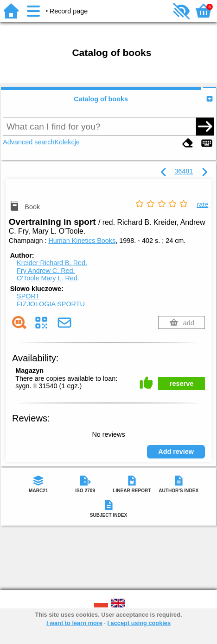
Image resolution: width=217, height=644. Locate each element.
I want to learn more (74, 623)
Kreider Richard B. (52, 263)
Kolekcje (67, 142)
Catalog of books (101, 99)
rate (202, 204)
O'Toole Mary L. (48, 278)
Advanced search (29, 142)
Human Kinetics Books (82, 241)
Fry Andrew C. (46, 271)
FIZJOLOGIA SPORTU (51, 304)
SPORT (28, 296)
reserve (182, 384)
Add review (176, 452)
